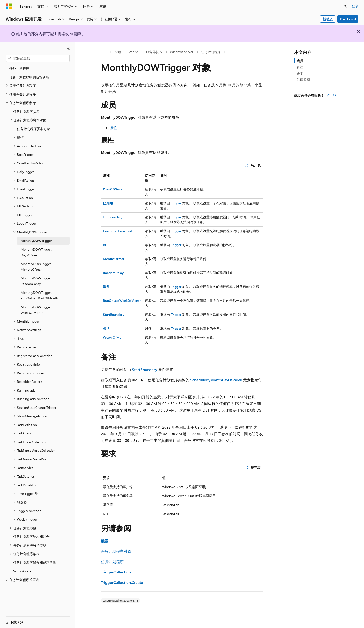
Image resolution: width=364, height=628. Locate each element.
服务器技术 (154, 52)
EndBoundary (113, 217)
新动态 (328, 19)
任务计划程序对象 (116, 551)
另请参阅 (303, 79)
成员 (300, 61)
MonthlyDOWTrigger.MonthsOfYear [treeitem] (36, 267)
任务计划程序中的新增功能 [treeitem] (29, 77)
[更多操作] (259, 52)
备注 (300, 67)
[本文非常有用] (329, 96)
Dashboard (348, 19)
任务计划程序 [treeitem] (19, 68)
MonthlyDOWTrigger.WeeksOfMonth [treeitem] (36, 310)
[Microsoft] (9, 6)
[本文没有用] (334, 96)
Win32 (133, 52)
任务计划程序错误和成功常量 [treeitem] (35, 563)
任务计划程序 (211, 52)
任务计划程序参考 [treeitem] (26, 112)
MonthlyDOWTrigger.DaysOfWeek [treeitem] (36, 252)
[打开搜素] (345, 6)
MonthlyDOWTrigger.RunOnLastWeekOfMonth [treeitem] (39, 295)
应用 (118, 52)
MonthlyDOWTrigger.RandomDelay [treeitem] (36, 281)
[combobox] (38, 58)
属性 (114, 128)
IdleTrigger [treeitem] (25, 215)
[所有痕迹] (105, 52)
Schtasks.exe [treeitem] (22, 571)
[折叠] (68, 48)
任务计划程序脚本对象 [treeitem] (33, 129)
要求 (300, 73)
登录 (355, 6)
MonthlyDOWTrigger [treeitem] (36, 241)
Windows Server (182, 52)
